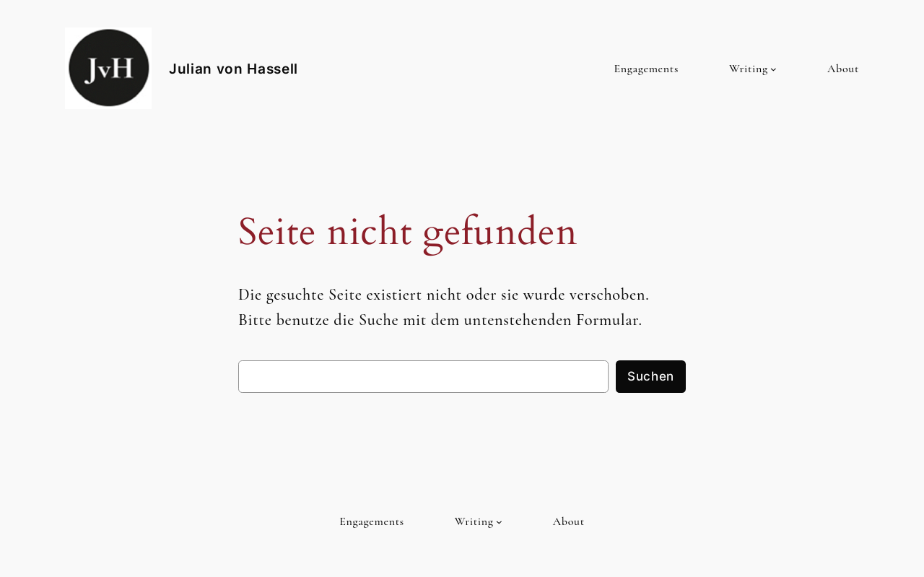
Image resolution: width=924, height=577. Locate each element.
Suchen (651, 376)
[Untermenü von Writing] (773, 69)
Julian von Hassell (234, 69)
